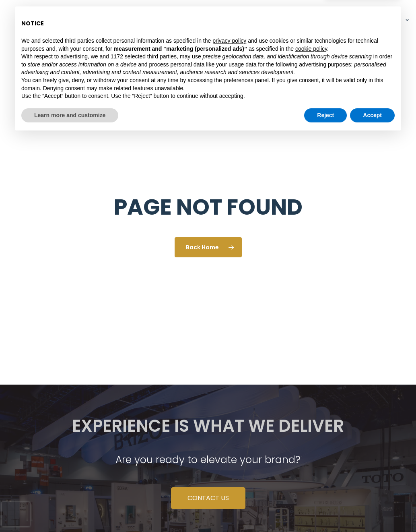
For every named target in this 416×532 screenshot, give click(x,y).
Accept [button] (372, 510)
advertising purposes (325, 459)
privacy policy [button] (229, 436)
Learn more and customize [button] (70, 510)
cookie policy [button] (311, 443)
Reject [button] (325, 510)
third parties (162, 451)
